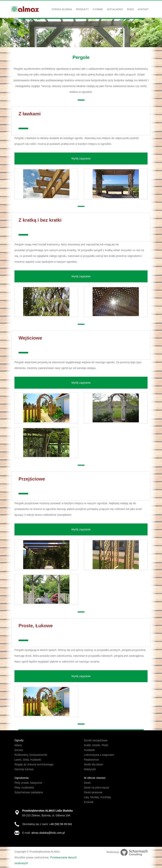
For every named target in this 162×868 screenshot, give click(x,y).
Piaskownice (91, 760)
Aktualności (115, 9)
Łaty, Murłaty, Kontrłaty (97, 797)
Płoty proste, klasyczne (28, 783)
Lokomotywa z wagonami (99, 755)
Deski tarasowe (93, 792)
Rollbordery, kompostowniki (31, 755)
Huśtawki (89, 750)
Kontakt (143, 9)
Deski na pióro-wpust (97, 787)
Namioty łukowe (24, 769)
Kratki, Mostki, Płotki (96, 745)
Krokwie (89, 802)
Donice (19, 750)
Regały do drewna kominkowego (34, 764)
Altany (18, 745)
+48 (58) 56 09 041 (61, 824)
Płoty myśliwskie (24, 787)
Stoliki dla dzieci (94, 764)
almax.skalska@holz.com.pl (48, 833)
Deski (87, 783)
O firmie (98, 9)
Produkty (82, 9)
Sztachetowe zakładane (29, 792)
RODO (130, 9)
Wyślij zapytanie (81, 159)
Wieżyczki (90, 769)
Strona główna (62, 9)
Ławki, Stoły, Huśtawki (28, 760)
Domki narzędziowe (96, 740)
